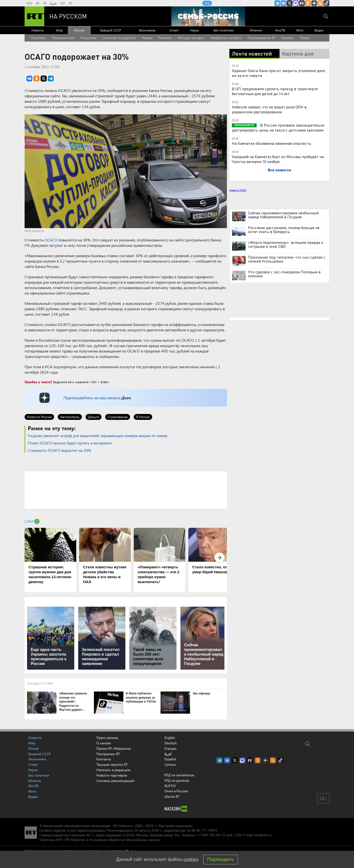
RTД (207, 3)
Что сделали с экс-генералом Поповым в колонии (284, 274)
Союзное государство (119, 38)
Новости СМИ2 (238, 190)
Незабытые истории (226, 38)
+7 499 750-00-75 (211, 835)
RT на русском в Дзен (314, 3)
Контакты (104, 759)
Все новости (279, 170)
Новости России (39, 417)
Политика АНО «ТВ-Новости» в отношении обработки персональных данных (100, 840)
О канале (103, 743)
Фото (300, 30)
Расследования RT (261, 38)
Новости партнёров (112, 775)
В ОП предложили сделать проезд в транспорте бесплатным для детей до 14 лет (275, 91)
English (170, 738)
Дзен (126, 398)
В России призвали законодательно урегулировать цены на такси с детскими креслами (278, 127)
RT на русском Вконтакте (283, 3)
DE (38, 3)
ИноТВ (280, 30)
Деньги (94, 417)
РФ (27, 245)
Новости (38, 30)
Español (170, 759)
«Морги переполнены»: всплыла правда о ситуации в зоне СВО (286, 244)
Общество (88, 38)
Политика (38, 38)
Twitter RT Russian (290, 3)
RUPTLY (170, 786)
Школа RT (172, 796)
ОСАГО (51, 240)
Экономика (147, 30)
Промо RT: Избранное (114, 748)
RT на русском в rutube (302, 3)
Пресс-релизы (107, 738)
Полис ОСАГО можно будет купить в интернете (70, 443)
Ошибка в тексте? (38, 382)
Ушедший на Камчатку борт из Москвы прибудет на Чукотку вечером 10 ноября (278, 159)
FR (45, 3)
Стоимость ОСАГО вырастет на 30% (59, 450)
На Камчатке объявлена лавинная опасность (272, 143)
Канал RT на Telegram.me (277, 3)
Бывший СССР (111, 30)
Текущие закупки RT (112, 764)
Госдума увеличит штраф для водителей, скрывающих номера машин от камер (98, 435)
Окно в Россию (176, 791)
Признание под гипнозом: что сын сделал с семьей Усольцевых (287, 259)
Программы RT (108, 754)
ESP (63, 3)
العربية (53, 3)
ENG (29, 3)
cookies (191, 859)
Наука (194, 30)
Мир (59, 30)
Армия (147, 38)
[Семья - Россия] (208, 16)
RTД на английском (179, 775)
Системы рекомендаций (115, 781)
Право (305, 38)
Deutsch (171, 743)
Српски (170, 765)
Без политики (224, 30)
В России (143, 417)
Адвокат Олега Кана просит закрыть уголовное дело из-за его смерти (279, 73)
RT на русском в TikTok (326, 3)
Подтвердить (221, 859)
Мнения (256, 30)
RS (70, 3)
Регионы (165, 38)
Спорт (174, 30)
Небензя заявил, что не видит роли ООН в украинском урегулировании (269, 109)
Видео (319, 30)
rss (320, 3)
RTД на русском (177, 780)
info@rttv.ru (263, 835)
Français (170, 749)
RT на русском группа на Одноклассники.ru (308, 3)
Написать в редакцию (113, 770)
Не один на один (191, 38)
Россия (79, 30)
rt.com (71, 830)
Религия (288, 38)
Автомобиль (70, 417)
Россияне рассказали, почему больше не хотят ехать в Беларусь (284, 230)
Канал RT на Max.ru (296, 3)
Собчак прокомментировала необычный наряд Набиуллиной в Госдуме (283, 215)
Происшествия (63, 38)
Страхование (118, 417)
